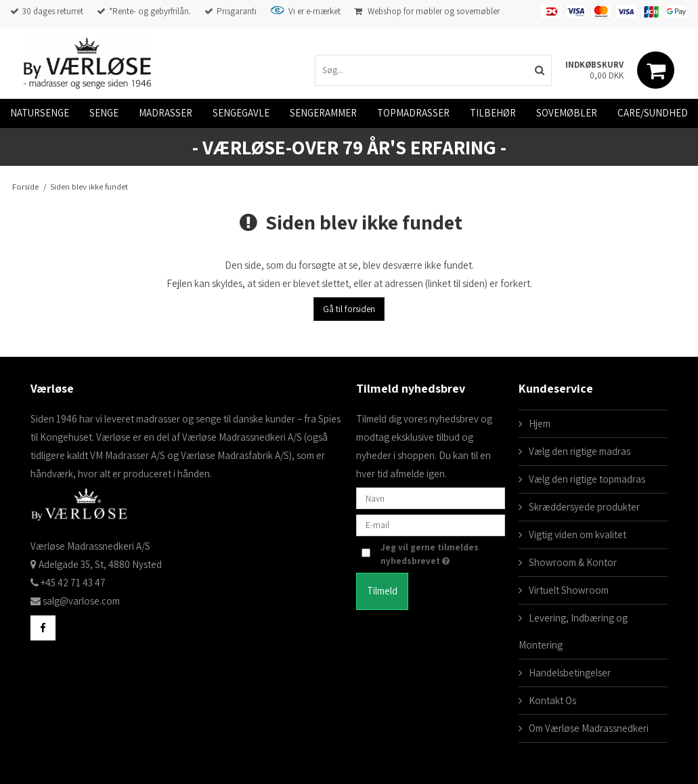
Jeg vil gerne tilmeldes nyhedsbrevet (441, 554)
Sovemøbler (567, 113)
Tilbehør (493, 113)
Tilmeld (382, 591)
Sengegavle (241, 113)
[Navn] (431, 497)
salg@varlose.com (81, 601)
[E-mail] (431, 524)
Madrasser (166, 113)
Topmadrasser (413, 113)
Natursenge (40, 113)
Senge (104, 113)
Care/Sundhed (653, 113)
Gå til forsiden (349, 309)
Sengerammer (323, 113)
